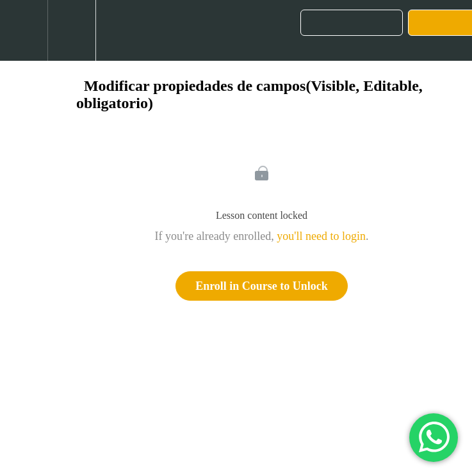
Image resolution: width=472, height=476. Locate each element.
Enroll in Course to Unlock (262, 286)
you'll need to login (321, 236)
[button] (24, 30)
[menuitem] (71, 30)
